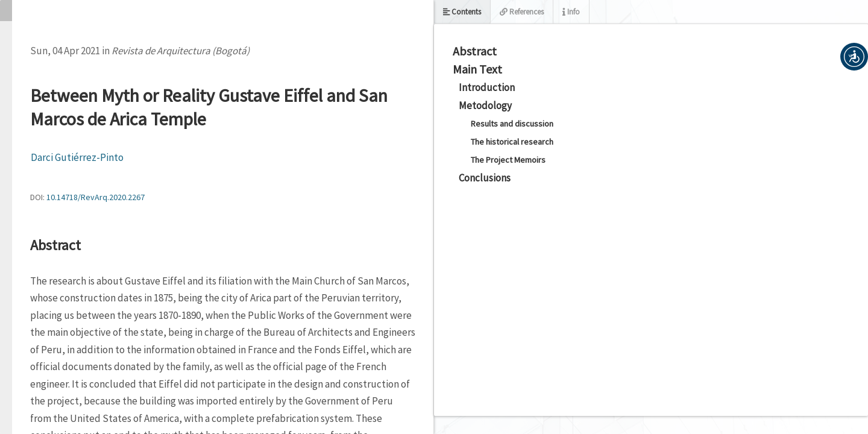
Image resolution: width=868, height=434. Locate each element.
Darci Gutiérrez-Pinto (77, 157)
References (522, 12)
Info (571, 12)
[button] (854, 57)
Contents (462, 12)
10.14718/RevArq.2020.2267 (96, 197)
